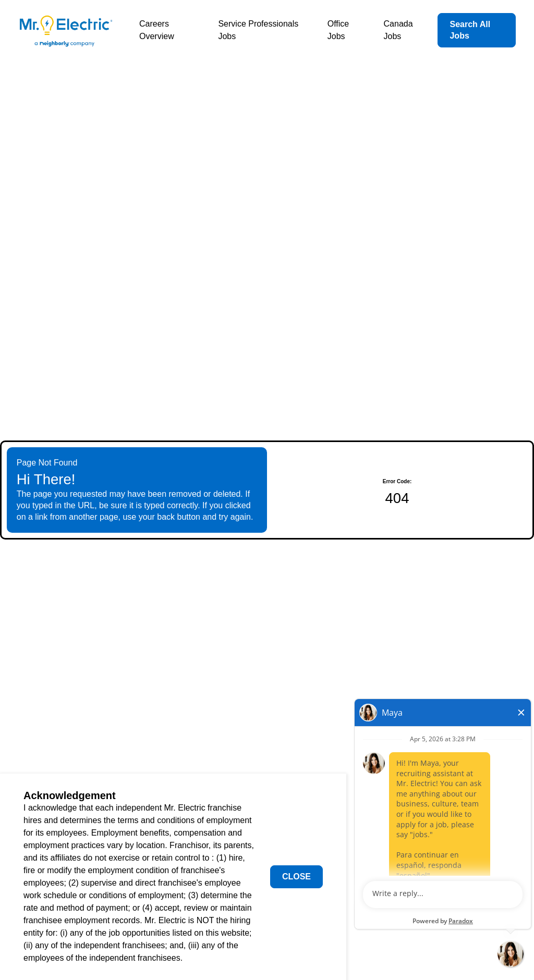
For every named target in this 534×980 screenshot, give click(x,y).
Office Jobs (338, 30)
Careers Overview (157, 30)
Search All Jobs (470, 30)
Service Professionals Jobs (258, 30)
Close (296, 877)
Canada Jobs (398, 30)
